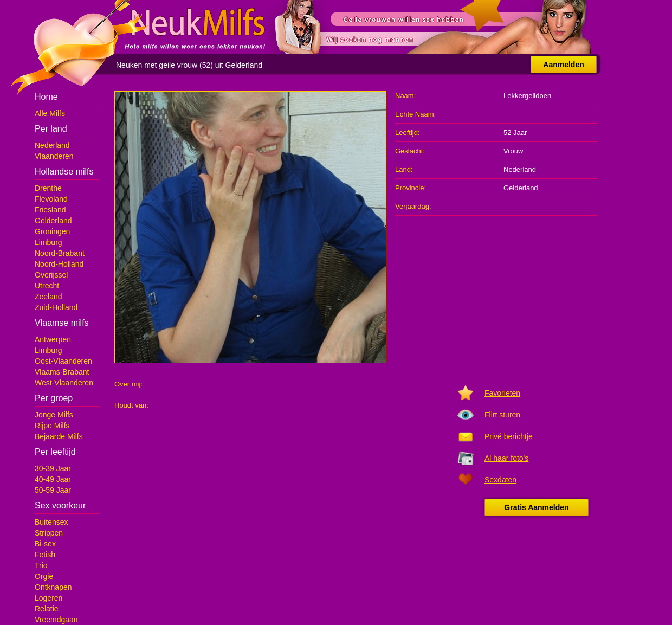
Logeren (49, 598)
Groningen (52, 231)
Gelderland (53, 221)
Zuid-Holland (56, 307)
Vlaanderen (54, 156)
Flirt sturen (502, 415)
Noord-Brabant (60, 253)
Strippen (49, 533)
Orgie (44, 576)
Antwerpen (53, 339)
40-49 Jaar (53, 479)
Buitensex (51, 522)
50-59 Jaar (53, 490)
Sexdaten (500, 480)
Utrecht (47, 286)
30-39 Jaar (53, 468)
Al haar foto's (506, 458)
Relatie (47, 609)
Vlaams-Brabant (62, 372)
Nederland (52, 145)
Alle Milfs (50, 113)
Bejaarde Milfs (59, 436)
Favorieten (502, 393)
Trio (41, 565)
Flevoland (51, 199)
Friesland (50, 210)
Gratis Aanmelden (536, 507)
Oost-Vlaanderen (63, 361)
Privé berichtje (509, 436)
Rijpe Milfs (52, 426)
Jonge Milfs (54, 415)
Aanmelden (563, 65)
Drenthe (48, 188)
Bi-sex (45, 544)
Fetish (45, 555)
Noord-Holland (59, 264)
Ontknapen (53, 587)
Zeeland (49, 297)
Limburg (49, 242)
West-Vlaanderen (64, 383)
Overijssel (51, 275)
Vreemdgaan (56, 620)
